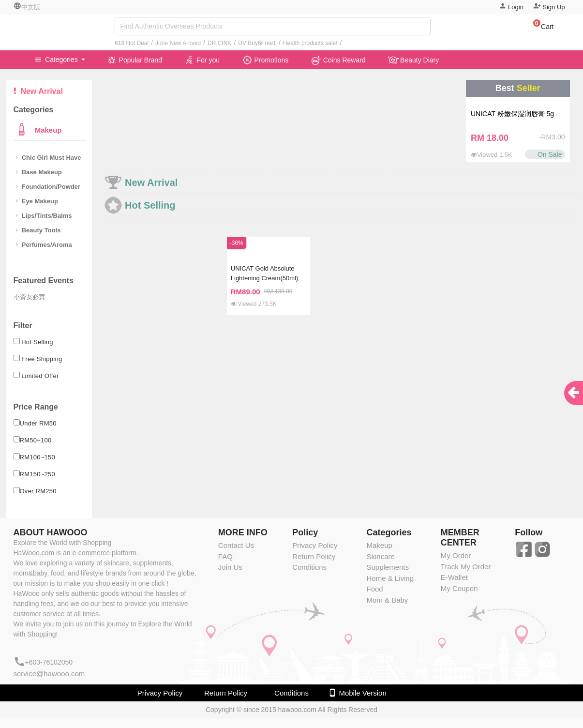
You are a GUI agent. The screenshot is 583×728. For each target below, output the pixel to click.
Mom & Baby (387, 600)
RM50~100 (36, 440)
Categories (57, 60)
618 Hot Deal (132, 43)
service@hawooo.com (49, 674)
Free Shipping (42, 359)
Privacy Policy (315, 545)
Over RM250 (38, 491)
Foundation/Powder (48, 187)
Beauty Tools (38, 230)
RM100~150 (38, 457)
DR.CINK (219, 43)
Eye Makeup (37, 201)
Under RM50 (38, 423)
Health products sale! (310, 43)
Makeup (47, 130)
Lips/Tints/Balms (44, 216)
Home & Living (390, 578)
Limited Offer (40, 376)
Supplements (388, 567)
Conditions (309, 567)
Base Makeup (39, 172)
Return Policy (314, 556)
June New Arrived (178, 43)
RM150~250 (38, 474)
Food (374, 589)
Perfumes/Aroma (44, 245)
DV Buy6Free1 (257, 43)
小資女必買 (29, 297)
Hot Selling (37, 342)
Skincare (380, 556)
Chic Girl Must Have (49, 158)
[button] (539, 28)
